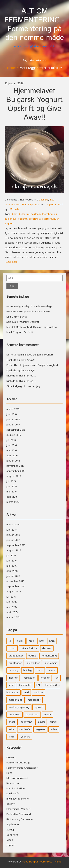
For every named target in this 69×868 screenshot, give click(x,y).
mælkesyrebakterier (18, 799)
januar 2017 (13, 425)
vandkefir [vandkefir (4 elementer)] (25, 729)
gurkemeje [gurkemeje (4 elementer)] (51, 663)
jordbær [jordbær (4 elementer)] (45, 678)
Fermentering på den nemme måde (34, 28)
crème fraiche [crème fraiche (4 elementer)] (29, 648)
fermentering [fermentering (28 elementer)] (49, 656)
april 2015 (12, 497)
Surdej (10, 830)
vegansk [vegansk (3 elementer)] (40, 729)
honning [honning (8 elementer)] (13, 670)
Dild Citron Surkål (17, 317)
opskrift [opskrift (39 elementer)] (39, 707)
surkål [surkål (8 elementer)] (54, 722)
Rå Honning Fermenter (20, 819)
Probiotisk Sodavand (19, 814)
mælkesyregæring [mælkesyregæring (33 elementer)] (19, 707)
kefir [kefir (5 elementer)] (11, 685)
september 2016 (16, 430)
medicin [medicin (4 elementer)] (38, 693)
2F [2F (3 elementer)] (10, 641)
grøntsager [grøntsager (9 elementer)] (15, 663)
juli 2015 (11, 481)
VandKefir (12, 835)
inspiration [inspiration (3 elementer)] (29, 678)
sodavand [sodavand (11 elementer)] (26, 722)
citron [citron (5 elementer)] (12, 648)
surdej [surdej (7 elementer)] (41, 722)
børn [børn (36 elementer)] (52, 641)
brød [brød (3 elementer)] (31, 641)
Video (10, 840)
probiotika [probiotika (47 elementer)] (15, 715)
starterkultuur (50, 219)
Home (11, 68)
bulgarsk (24, 214)
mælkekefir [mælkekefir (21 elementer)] (34, 700)
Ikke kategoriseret (17, 778)
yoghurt (9, 224)
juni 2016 (12, 445)
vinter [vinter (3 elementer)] (12, 737)
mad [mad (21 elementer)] (26, 693)
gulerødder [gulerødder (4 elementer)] (33, 663)
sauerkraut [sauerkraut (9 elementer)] (32, 715)
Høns (9, 773)
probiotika (35, 219)
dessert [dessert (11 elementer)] (47, 648)
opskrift (23, 219)
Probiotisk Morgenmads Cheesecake (28, 312)
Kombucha (13, 783)
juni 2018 (12, 414)
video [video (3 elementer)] (54, 729)
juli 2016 (11, 440)
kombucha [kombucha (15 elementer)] (25, 685)
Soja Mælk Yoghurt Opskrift (23, 322)
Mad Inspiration (31, 205)
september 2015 (16, 471)
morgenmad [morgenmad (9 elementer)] (16, 700)
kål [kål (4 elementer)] (38, 685)
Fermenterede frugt (18, 763)
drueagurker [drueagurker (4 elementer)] (16, 656)
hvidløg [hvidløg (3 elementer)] (28, 670)
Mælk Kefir (13, 794)
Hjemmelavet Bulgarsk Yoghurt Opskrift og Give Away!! (34, 104)
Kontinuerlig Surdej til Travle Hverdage (29, 307)
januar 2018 (13, 420)
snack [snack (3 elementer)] (12, 722)
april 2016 (12, 456)
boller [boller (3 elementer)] (20, 641)
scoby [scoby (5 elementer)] (47, 715)
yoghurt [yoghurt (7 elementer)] (25, 737)
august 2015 (14, 476)
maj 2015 (12, 492)
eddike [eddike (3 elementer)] (32, 656)
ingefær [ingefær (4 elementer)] (13, 678)
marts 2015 (13, 502)
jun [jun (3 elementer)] (57, 678)
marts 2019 (13, 409)
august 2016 (14, 435)
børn (15, 214)
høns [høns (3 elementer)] (40, 670)
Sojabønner (13, 825)
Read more (11, 262)
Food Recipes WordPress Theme (42, 862)
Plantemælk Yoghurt (18, 809)
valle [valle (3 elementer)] (11, 729)
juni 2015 (12, 487)
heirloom (36, 214)
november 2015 (15, 466)
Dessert (43, 200)
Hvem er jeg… (28, 376)
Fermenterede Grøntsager (22, 768)
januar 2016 (13, 461)
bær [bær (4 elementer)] (42, 641)
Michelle (15, 209)
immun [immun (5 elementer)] (52, 670)
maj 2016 (12, 450)
